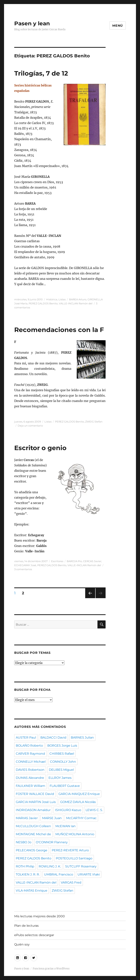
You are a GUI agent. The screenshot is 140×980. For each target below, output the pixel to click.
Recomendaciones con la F (59, 330)
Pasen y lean (32, 23)
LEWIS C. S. (94, 810)
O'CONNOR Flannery (52, 842)
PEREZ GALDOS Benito (43, 303)
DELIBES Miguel (61, 770)
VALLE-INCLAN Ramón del (76, 303)
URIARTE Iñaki (89, 874)
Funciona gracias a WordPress (51, 969)
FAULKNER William (30, 786)
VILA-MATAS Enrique (32, 891)
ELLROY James (60, 778)
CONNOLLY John (63, 762)
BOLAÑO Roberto (29, 746)
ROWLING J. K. (50, 866)
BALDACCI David (53, 737)
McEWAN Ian (65, 826)
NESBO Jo (24, 842)
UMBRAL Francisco (59, 874)
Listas (62, 299)
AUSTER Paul (26, 737)
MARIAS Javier (27, 818)
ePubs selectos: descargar (34, 935)
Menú (118, 26)
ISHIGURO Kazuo (68, 810)
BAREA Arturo (78, 299)
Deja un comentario (30, 426)
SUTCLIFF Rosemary (81, 866)
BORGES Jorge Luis (62, 746)
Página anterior (90, 598)
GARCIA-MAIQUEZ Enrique (79, 794)
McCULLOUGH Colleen (33, 826)
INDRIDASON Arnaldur (33, 810)
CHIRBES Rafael (62, 754)
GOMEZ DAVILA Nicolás (78, 802)
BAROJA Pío (74, 561)
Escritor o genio (40, 448)
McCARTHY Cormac (81, 818)
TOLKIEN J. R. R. (28, 874)
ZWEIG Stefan (94, 422)
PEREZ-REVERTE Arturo (70, 850)
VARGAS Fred (71, 882)
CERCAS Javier (92, 561)
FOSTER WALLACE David (35, 794)
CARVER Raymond (30, 754)
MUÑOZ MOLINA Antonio (75, 834)
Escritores (57, 561)
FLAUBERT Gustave (65, 786)
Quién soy (22, 944)
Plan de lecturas (26, 926)
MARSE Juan (52, 818)
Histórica (52, 299)
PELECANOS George (32, 850)
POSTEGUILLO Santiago (74, 858)
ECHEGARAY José (25, 565)
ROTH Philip (25, 866)
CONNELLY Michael (31, 762)
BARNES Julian (82, 737)
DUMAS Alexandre (30, 778)
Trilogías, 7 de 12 (41, 73)
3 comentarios (23, 569)
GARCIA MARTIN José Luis (36, 802)
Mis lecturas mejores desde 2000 (40, 916)
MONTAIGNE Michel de (33, 834)
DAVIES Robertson (30, 770)
